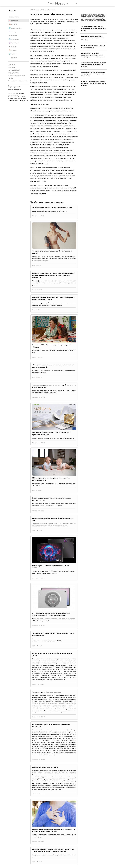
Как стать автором (14, 70)
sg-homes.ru (15, 39)
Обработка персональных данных (16, 77)
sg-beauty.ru (15, 43)
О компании (12, 65)
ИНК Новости (58, 3)
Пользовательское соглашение (18, 81)
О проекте (11, 67)
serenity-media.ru (17, 32)
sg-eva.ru (14, 35)
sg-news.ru (14, 21)
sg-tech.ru (14, 58)
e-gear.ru (14, 47)
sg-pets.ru (14, 54)
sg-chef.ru (14, 24)
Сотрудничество (13, 73)
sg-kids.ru (14, 50)
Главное (13, 11)
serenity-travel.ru (16, 28)
